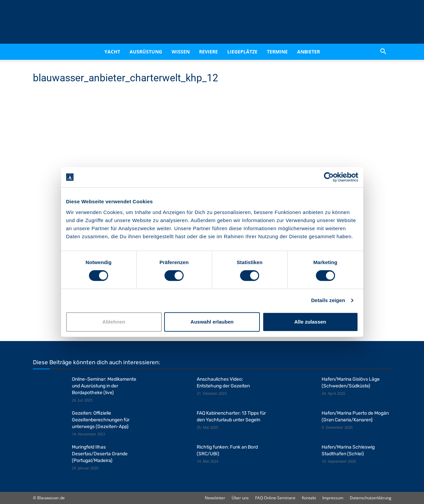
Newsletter (215, 498)
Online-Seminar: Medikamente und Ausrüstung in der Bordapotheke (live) (104, 386)
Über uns (240, 498)
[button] (383, 52)
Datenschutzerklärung (371, 498)
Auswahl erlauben (212, 322)
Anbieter (309, 52)
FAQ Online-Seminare (275, 498)
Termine (277, 52)
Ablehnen (114, 322)
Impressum (333, 498)
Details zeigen (328, 300)
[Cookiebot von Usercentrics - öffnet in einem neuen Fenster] (329, 177)
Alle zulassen (310, 322)
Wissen (181, 52)
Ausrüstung (146, 52)
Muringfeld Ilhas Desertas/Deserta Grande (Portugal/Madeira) (100, 454)
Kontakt (309, 498)
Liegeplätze (242, 52)
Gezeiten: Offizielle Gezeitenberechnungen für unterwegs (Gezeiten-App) (101, 420)
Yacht (112, 52)
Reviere (208, 52)
